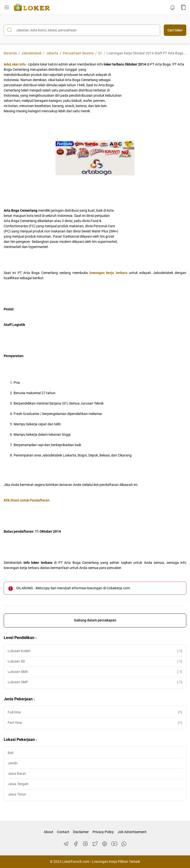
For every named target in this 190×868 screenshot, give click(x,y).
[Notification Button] (172, 7)
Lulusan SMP (95, 682)
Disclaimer (81, 832)
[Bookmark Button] (183, 7)
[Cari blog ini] (82, 30)
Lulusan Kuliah (95, 651)
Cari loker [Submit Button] (175, 30)
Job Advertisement (132, 832)
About (48, 832)
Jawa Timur (17, 794)
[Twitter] (95, 844)
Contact (63, 832)
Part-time (95, 723)
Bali (11, 753)
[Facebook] (76, 844)
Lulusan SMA (95, 672)
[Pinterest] (105, 844)
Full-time (95, 712)
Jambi (12, 763)
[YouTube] (114, 844)
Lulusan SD (95, 661)
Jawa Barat (17, 774)
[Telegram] (66, 844)
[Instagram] (85, 844)
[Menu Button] (7, 7)
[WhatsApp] (124, 844)
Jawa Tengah (18, 784)
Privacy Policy (103, 832)
